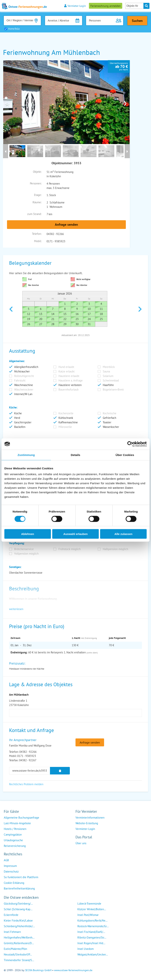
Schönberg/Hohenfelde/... (19, 926)
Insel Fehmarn (12, 932)
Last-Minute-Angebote (17, 823)
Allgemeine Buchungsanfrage (21, 818)
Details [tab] (75, 455)
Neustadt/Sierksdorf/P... (18, 954)
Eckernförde (11, 915)
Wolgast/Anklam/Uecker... (93, 954)
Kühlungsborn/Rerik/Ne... (92, 921)
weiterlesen (16, 609)
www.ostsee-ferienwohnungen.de (73, 970)
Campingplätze (13, 835)
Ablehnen (28, 534)
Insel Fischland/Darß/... (91, 932)
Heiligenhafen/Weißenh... (19, 937)
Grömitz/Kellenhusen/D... (19, 943)
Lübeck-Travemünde (89, 904)
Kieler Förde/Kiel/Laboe (18, 921)
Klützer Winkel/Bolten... (92, 909)
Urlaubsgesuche (13, 840)
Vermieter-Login (75, 6)
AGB (6, 860)
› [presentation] (125, 102)
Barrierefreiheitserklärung (19, 888)
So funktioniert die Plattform (21, 877)
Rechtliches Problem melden (26, 784)
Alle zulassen (123, 534)
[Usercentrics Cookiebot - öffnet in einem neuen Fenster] (130, 444)
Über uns (81, 843)
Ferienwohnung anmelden (106, 6)
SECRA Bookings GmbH (38, 970)
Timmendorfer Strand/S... (19, 960)
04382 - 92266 (55, 234)
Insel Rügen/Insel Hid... (91, 943)
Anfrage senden (66, 224)
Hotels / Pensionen (15, 829)
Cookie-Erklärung (14, 883)
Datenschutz (11, 871)
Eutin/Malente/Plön (15, 949)
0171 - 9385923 (56, 241)
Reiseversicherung (15, 846)
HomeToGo (14, 29)
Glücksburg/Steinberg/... (18, 904)
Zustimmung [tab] (26, 455)
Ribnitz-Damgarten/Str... (92, 937)
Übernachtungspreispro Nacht (119, 66)
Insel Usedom (86, 949)
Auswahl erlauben (75, 534)
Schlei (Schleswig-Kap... (18, 909)
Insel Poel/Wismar (88, 915)
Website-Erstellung (87, 823)
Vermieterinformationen (90, 818)
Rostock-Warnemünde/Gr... (93, 926)
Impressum (10, 866)
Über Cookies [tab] (125, 455)
